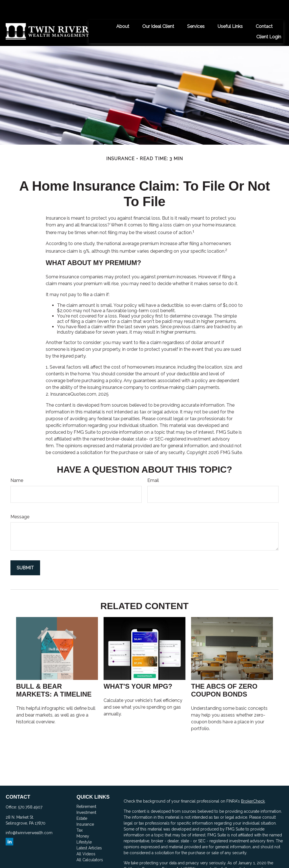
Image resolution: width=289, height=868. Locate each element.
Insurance (85, 807)
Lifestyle (84, 825)
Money (83, 819)
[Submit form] (25, 551)
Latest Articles (89, 831)
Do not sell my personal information (200, 858)
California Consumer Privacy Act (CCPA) (160, 852)
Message (20, 500)
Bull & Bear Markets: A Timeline (54, 673)
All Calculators (90, 843)
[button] (123, 9)
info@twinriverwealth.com (29, 816)
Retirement (86, 790)
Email (153, 463)
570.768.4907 (30, 790)
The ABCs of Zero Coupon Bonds (224, 673)
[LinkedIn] (9, 825)
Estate (82, 801)
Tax (80, 813)
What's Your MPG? (138, 669)
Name (17, 463)
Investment (86, 796)
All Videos (86, 837)
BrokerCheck (253, 784)
